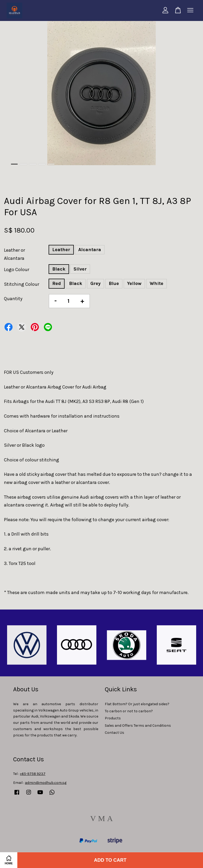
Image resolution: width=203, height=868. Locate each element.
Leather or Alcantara (14, 254)
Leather (61, 250)
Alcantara (90, 250)
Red (57, 283)
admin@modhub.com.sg (46, 783)
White (157, 283)
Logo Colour (17, 269)
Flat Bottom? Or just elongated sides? (137, 704)
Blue (114, 283)
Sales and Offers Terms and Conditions (138, 726)
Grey (95, 283)
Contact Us (114, 733)
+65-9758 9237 (33, 774)
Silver (80, 269)
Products (113, 718)
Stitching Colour (22, 284)
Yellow (134, 283)
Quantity (13, 299)
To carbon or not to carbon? (129, 711)
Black (59, 269)
